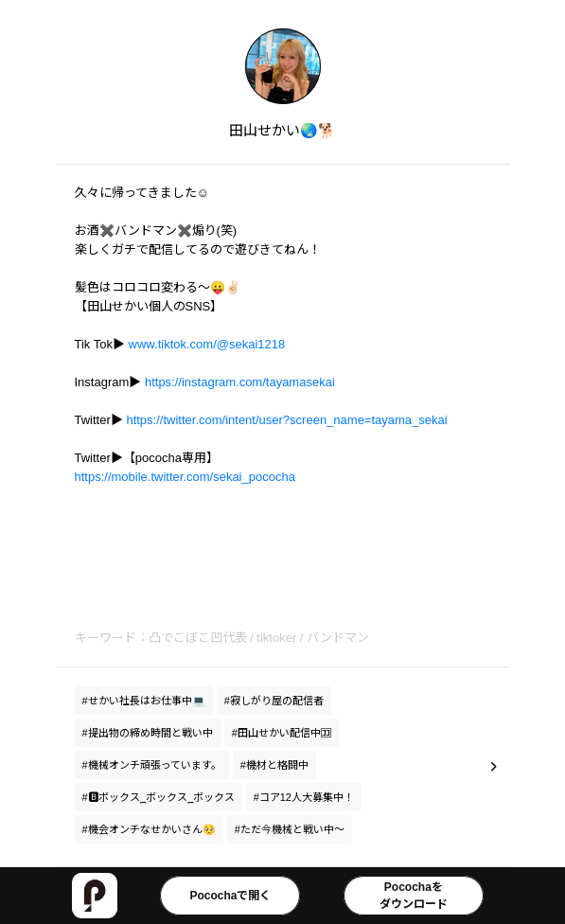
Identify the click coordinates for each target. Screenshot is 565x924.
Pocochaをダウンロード (414, 896)
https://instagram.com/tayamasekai (240, 382)
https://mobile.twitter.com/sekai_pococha (185, 477)
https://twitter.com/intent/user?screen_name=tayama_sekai (286, 420)
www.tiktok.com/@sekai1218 (207, 344)
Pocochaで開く (230, 896)
